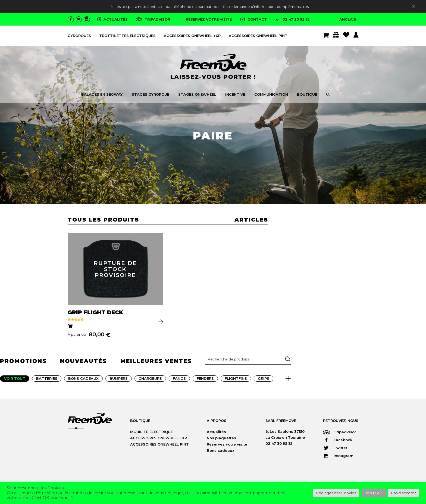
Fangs (179, 380)
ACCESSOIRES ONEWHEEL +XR (192, 36)
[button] (328, 95)
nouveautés (83, 363)
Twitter (335, 450)
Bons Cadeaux (83, 380)
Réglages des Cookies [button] (336, 493)
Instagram (338, 458)
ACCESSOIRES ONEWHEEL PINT (258, 36)
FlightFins (236, 380)
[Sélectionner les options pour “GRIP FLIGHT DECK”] (71, 327)
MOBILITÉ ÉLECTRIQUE (151, 433)
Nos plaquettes (221, 440)
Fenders (205, 380)
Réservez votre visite (227, 446)
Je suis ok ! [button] (374, 493)
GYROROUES (79, 36)
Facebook (338, 442)
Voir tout (15, 380)
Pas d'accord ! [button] (404, 493)
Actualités (216, 433)
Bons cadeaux (220, 452)
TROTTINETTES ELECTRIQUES (127, 36)
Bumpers (119, 380)
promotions (23, 363)
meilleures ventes (156, 363)
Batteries (47, 380)
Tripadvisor (340, 434)
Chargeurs (150, 380)
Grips (264, 380)
